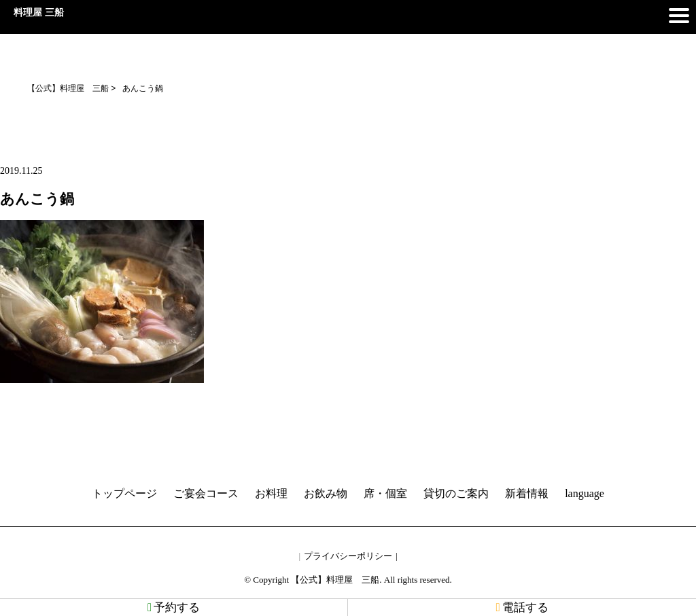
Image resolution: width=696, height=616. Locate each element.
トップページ (124, 493)
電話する (522, 608)
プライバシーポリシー (348, 556)
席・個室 (385, 493)
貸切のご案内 (456, 493)
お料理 (271, 493)
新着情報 (527, 493)
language (585, 493)
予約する (174, 608)
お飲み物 (326, 493)
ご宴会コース (206, 493)
